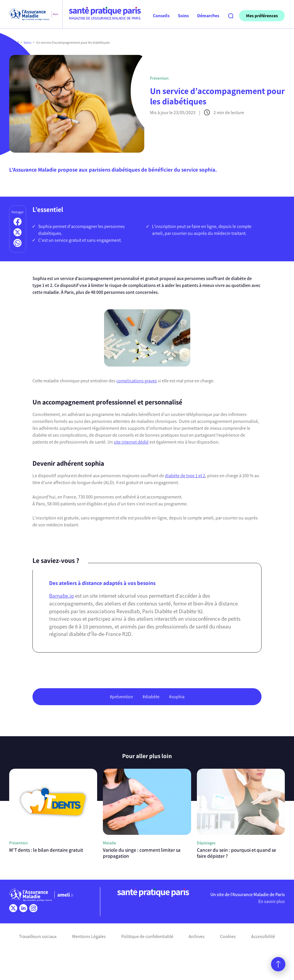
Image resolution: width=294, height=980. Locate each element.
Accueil (14, 43)
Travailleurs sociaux (38, 936)
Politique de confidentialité (147, 936)
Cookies (228, 936)
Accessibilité (263, 936)
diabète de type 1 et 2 (185, 476)
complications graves (137, 381)
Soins (27, 43)
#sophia (177, 697)
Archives (197, 936)
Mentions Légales (89, 936)
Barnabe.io (62, 596)
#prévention (121, 697)
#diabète (151, 697)
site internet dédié (131, 442)
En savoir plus (272, 901)
